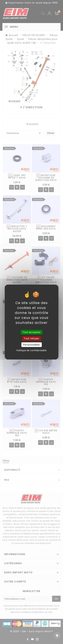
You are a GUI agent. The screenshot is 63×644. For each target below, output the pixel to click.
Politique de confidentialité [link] (31, 350)
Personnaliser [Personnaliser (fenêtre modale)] (31, 345)
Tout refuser (31, 338)
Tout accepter (31, 332)
